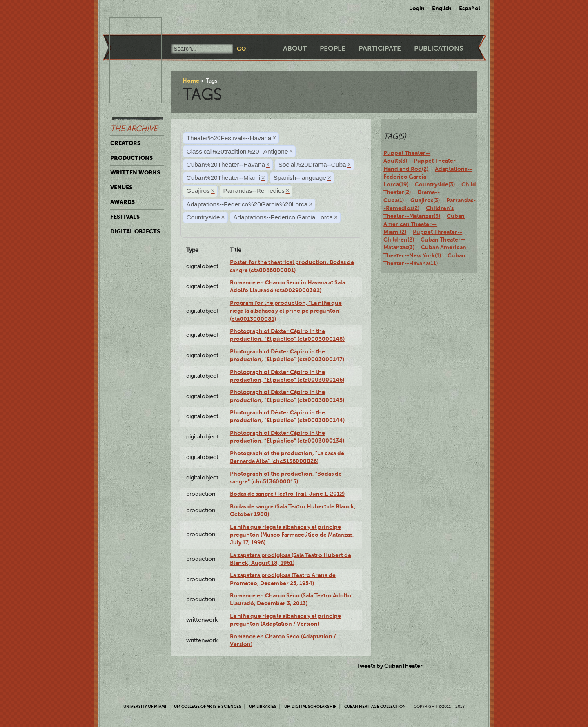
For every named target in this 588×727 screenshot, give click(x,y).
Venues (121, 187)
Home (191, 81)
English (442, 8)
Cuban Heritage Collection (375, 706)
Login (417, 8)
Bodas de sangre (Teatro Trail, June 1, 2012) (287, 494)
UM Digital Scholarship (310, 706)
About (295, 48)
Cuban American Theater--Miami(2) (424, 224)
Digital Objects (135, 231)
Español (470, 8)
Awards (122, 202)
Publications (439, 48)
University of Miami (145, 706)
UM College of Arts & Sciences (208, 706)
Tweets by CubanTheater (390, 666)
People (333, 48)
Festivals (125, 217)
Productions (131, 158)
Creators (125, 143)
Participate (380, 48)
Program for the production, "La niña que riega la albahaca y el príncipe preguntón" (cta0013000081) (286, 311)
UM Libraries (263, 706)
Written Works (135, 172)
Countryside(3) (435, 184)
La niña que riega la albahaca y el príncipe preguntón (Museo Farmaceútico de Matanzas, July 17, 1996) (292, 535)
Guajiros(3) (425, 200)
